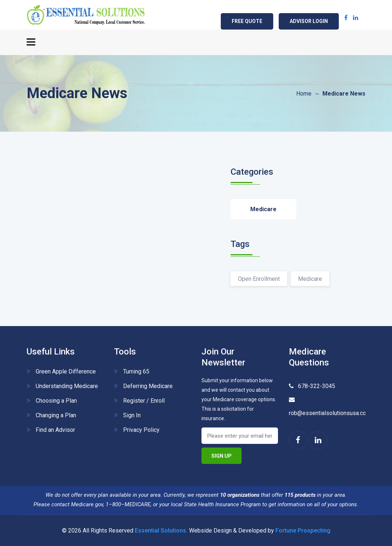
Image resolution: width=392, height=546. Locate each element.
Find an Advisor (55, 430)
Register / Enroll (144, 401)
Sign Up (222, 456)
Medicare (263, 209)
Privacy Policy (141, 430)
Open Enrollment (259, 279)
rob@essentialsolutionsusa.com (330, 413)
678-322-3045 (315, 386)
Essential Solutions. (161, 530)
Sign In (132, 415)
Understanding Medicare (67, 386)
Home (304, 94)
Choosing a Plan (56, 401)
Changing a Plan (56, 415)
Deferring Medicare (148, 386)
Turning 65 (136, 371)
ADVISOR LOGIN (309, 21)
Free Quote (247, 21)
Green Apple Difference (66, 371)
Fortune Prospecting (303, 530)
